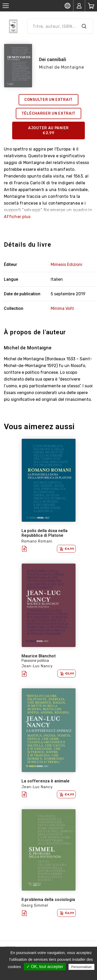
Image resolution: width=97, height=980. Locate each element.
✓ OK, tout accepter (45, 967)
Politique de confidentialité (51, 974)
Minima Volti (62, 308)
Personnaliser (81, 967)
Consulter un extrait (48, 100)
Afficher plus (17, 217)
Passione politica (35, 661)
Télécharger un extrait (48, 113)
